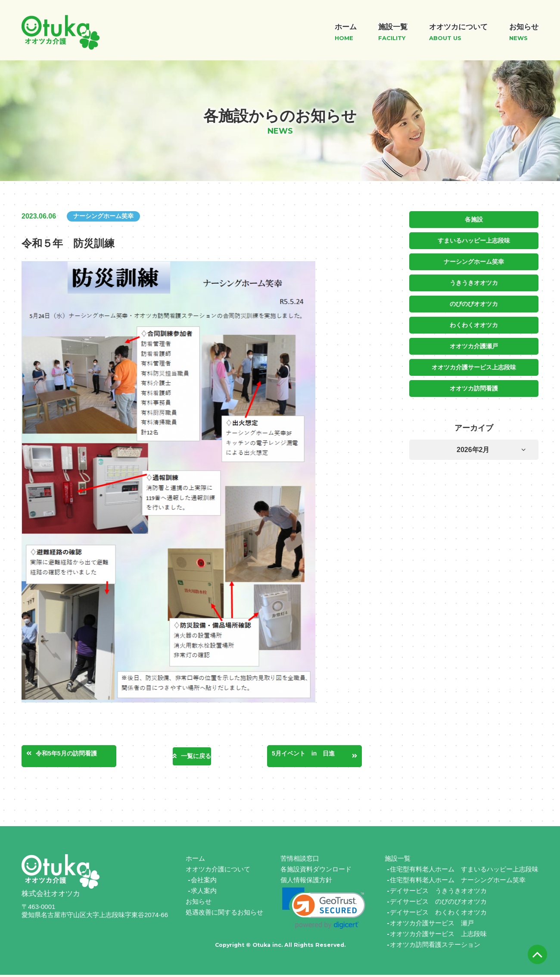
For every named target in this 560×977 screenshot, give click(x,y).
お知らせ (199, 904)
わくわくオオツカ (474, 323)
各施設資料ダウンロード (316, 871)
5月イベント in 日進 (314, 755)
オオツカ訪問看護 (474, 385)
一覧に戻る (196, 756)
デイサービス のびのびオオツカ (438, 904)
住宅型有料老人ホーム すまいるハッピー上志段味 (464, 871)
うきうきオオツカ (474, 281)
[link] (324, 910)
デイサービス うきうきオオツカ (438, 893)
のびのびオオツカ (474, 302)
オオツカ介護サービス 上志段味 (438, 936)
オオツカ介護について (218, 871)
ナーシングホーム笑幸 (474, 261)
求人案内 (204, 893)
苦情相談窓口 (300, 860)
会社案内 (204, 882)
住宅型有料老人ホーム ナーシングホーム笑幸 (458, 882)
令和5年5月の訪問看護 (81, 755)
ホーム (195, 860)
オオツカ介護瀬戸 (474, 343)
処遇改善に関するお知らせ (224, 914)
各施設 (474, 219)
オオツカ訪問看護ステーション (435, 947)
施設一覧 (398, 860)
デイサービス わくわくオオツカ (438, 914)
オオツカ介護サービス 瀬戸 (432, 925)
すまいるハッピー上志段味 (474, 240)
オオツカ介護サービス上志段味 (474, 364)
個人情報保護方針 (306, 882)
